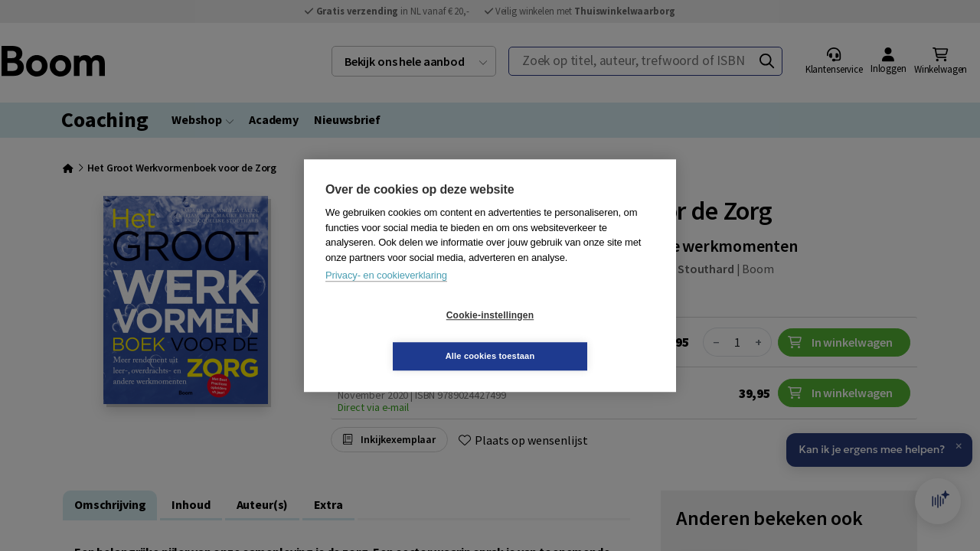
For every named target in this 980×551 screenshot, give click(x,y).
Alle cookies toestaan (581, 335)
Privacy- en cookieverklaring (386, 296)
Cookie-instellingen (399, 336)
